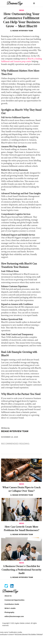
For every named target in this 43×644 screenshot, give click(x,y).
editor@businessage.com (14, 616)
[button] (34, 3)
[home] (16, 4)
